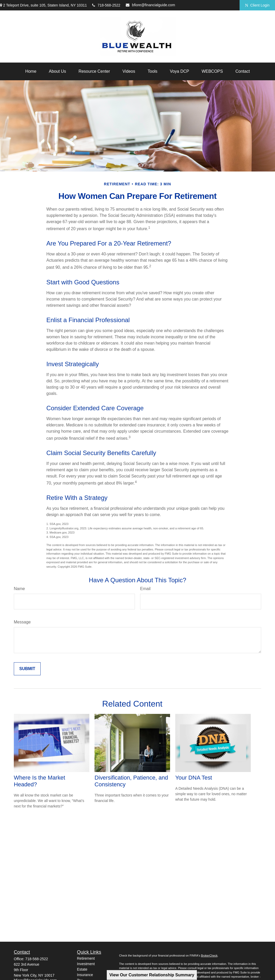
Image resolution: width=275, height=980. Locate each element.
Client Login (257, 5)
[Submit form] (27, 669)
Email (145, 589)
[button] (31, 71)
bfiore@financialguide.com (150, 5)
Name (19, 589)
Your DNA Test (194, 778)
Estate (82, 969)
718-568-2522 (106, 5)
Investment (86, 964)
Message (22, 622)
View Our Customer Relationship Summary (152, 975)
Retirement (86, 958)
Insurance (85, 975)
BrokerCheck (209, 955)
